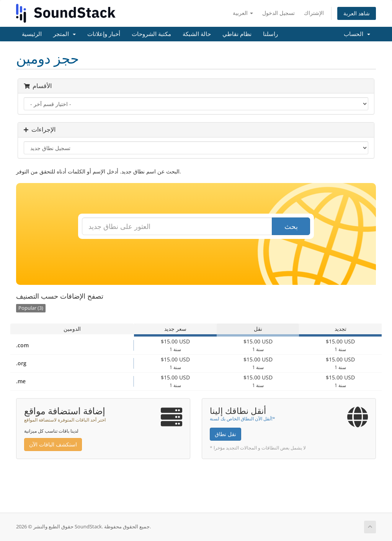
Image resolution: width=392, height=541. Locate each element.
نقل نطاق (225, 434)
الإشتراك (314, 13)
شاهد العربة (357, 13)
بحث (291, 226)
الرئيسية (32, 34)
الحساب (357, 34)
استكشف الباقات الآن (53, 444)
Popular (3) (31, 308)
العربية (243, 13)
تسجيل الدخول (278, 13)
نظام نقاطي (237, 34)
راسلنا (270, 34)
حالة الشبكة (197, 34)
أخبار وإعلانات (104, 34)
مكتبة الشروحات (151, 34)
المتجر (65, 34)
